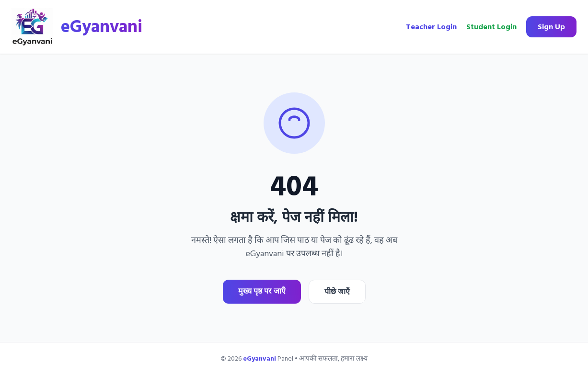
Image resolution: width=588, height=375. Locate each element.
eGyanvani (102, 27)
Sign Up (551, 27)
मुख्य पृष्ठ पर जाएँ (262, 291)
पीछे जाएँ (337, 292)
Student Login (491, 27)
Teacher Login (431, 27)
